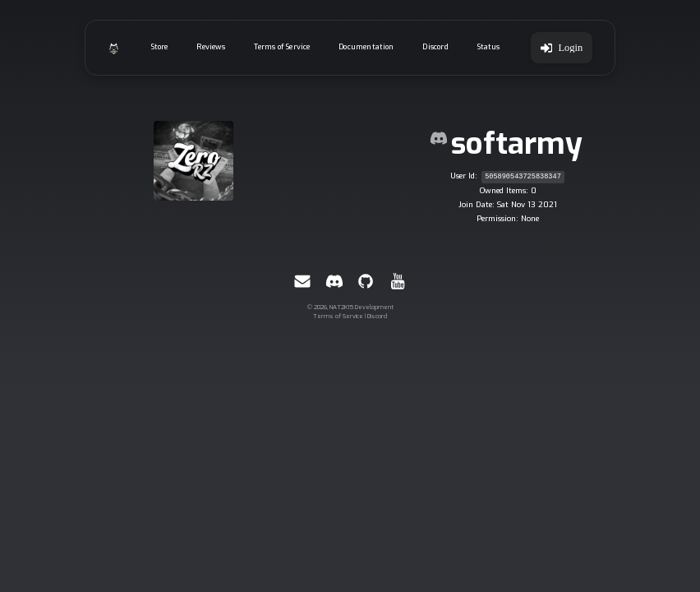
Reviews (210, 47)
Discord (435, 47)
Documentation (366, 47)
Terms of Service (282, 47)
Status (489, 47)
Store (160, 47)
